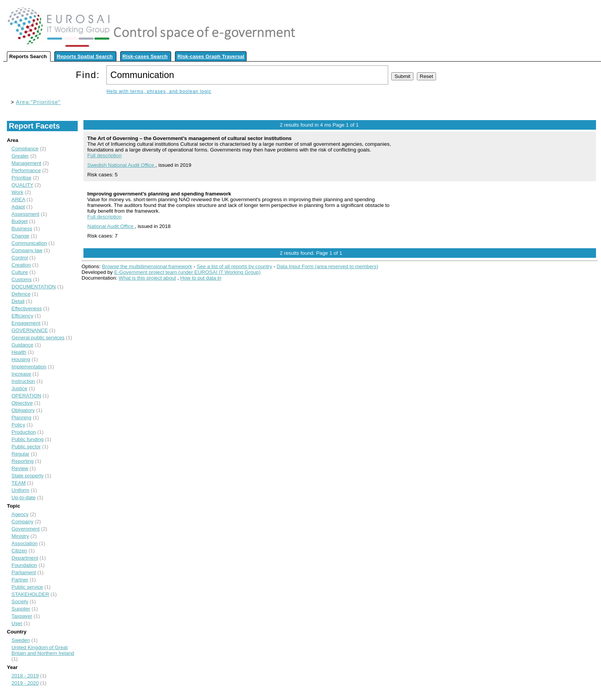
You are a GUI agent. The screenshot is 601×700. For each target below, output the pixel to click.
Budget (20, 221)
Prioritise (21, 178)
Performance (26, 170)
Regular (20, 454)
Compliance (25, 149)
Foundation (24, 565)
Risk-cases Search (145, 56)
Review (20, 468)
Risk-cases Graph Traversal (211, 56)
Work (17, 192)
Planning (21, 418)
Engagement (26, 323)
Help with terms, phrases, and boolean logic (159, 91)
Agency (20, 514)
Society (20, 602)
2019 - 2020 (25, 683)
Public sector (26, 447)
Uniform (20, 490)
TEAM (19, 483)
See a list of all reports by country (234, 266)
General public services (38, 338)
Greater (20, 156)
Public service (27, 587)
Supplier (21, 609)
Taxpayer (22, 616)
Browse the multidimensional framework (147, 266)
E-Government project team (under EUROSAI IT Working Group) (187, 272)
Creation (21, 265)
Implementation (29, 367)
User (17, 623)
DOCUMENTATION (34, 287)
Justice (19, 388)
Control (20, 258)
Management (26, 163)
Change (20, 236)
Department (25, 558)
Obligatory (23, 410)
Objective (22, 403)
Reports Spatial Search (85, 56)
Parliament (24, 572)
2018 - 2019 (25, 676)
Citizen (19, 551)
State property (28, 476)
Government (25, 529)
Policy (18, 425)
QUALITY (22, 185)
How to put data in (201, 278)
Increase (21, 374)
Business (22, 229)
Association (24, 543)
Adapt (18, 207)
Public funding (28, 439)
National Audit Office (111, 226)
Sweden (21, 640)
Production (24, 432)
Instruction (23, 381)
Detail (18, 301)
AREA (18, 199)
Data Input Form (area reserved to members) (327, 266)
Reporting (23, 461)
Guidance (22, 345)
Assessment (25, 214)
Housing (21, 359)
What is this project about (147, 278)
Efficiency (22, 316)
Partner (20, 580)
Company (22, 522)
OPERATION (26, 396)
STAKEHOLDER (30, 594)
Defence (21, 294)
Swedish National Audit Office (121, 165)
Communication (29, 243)
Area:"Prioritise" (38, 102)
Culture (20, 272)
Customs (22, 279)
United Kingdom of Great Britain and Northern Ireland (43, 650)
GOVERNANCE (30, 330)
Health (19, 352)
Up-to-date (24, 497)
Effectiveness (27, 308)
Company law (27, 250)
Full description (105, 155)
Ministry (20, 536)
